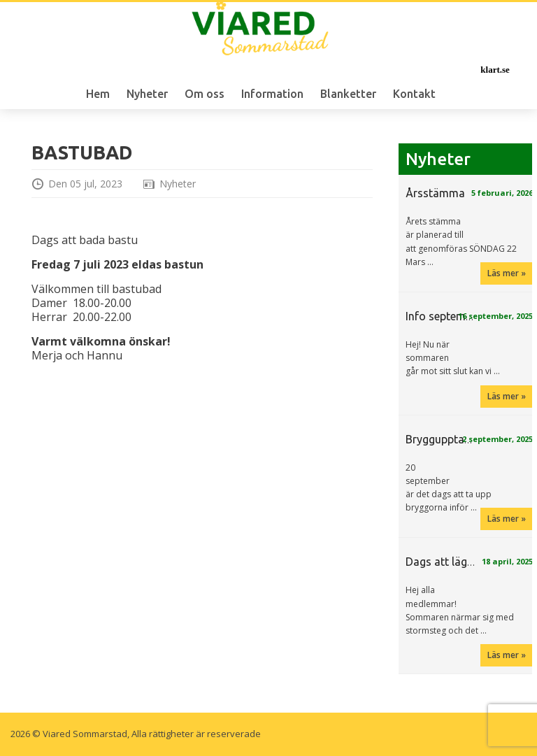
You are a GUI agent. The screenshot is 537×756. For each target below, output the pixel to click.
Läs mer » (507, 273)
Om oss (205, 94)
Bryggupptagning (449, 439)
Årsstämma (435, 193)
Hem (98, 94)
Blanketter (348, 94)
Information (272, 94)
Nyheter (147, 94)
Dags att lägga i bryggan (467, 562)
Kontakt (414, 94)
